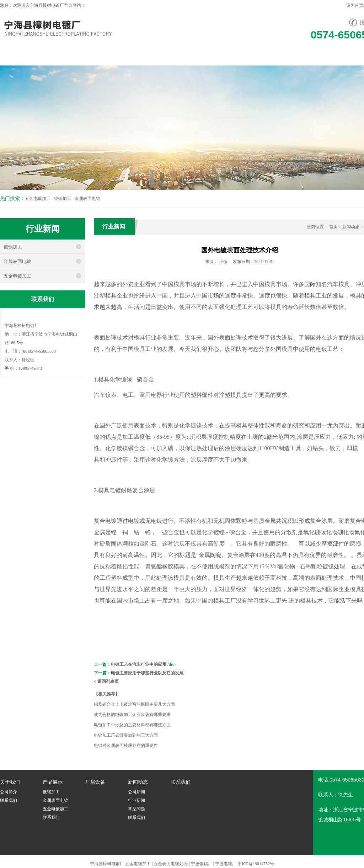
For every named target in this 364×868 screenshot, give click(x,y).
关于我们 (70, 56)
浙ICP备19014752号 (256, 864)
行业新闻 (136, 800)
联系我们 (258, 56)
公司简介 (9, 792)
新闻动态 (211, 56)
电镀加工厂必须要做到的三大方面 (126, 735)
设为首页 (355, 5)
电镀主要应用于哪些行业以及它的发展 (147, 673)
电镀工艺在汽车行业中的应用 (139, 664)
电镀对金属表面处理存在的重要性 (126, 746)
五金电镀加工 (38, 199)
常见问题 (136, 809)
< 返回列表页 (106, 682)
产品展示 (117, 56)
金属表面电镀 (87, 199)
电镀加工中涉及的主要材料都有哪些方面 (132, 725)
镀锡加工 (63, 199)
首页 (333, 227)
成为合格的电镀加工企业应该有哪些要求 (132, 715)
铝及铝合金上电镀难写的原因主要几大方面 (134, 704)
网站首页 (23, 56)
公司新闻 (136, 792)
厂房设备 (164, 56)
